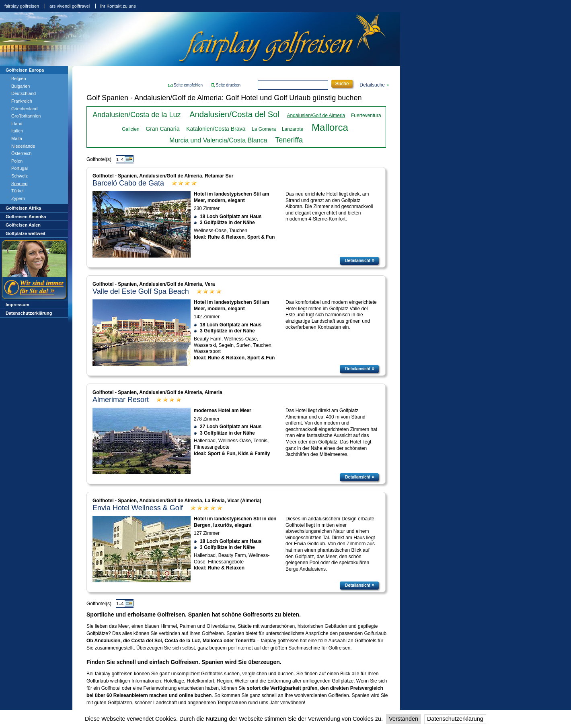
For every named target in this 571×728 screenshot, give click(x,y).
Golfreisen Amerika (26, 217)
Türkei (17, 191)
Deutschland (24, 93)
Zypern (18, 198)
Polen (17, 161)
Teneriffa (289, 140)
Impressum (17, 305)
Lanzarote (293, 129)
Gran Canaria (162, 129)
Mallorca (330, 127)
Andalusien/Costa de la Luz (137, 115)
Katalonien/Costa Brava (216, 129)
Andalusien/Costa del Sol (234, 114)
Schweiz (20, 176)
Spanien (19, 184)
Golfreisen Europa (25, 70)
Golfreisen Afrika (23, 208)
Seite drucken (228, 85)
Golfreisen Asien (23, 225)
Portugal (20, 168)
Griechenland (24, 109)
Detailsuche (372, 85)
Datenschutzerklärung (455, 719)
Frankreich (22, 101)
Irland (17, 124)
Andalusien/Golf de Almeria (316, 115)
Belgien (19, 78)
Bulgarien (21, 86)
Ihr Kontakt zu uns (118, 6)
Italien (17, 131)
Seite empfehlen (188, 85)
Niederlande (23, 146)
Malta (17, 138)
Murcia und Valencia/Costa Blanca (218, 140)
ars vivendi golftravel (70, 6)
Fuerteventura (366, 115)
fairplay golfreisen (22, 6)
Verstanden (404, 719)
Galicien (130, 129)
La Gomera (264, 129)
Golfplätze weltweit (26, 233)
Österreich (22, 153)
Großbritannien (26, 116)
